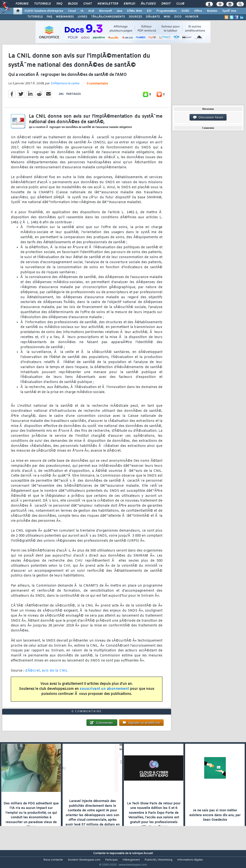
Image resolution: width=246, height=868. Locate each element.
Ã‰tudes (148, 4)
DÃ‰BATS (153, 17)
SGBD (185, 11)
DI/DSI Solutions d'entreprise (44, 11)
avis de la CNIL (55, 674)
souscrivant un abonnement (104, 692)
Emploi (129, 4)
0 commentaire (97, 87)
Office (198, 11)
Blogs (73, 4)
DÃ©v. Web (134, 11)
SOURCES (135, 17)
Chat (88, 4)
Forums (22, 4)
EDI (149, 11)
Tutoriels (42, 4)
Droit (166, 4)
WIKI (167, 17)
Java (119, 11)
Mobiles (212, 11)
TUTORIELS (35, 17)
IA (82, 11)
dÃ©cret (33, 674)
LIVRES (82, 17)
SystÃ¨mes (229, 11)
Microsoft (105, 11)
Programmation (166, 11)
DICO (178, 17)
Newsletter (108, 4)
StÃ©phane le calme (65, 86)
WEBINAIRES (65, 17)
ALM (91, 11)
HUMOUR (192, 17)
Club (180, 4)
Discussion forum (208, 117)
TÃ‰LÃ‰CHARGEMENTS (108, 17)
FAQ (59, 4)
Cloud (72, 11)
